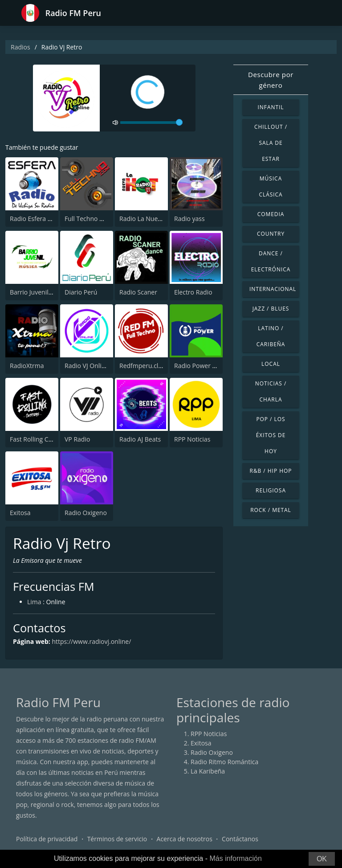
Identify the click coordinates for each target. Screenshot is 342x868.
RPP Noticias (192, 439)
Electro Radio (193, 292)
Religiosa (271, 490)
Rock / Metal (271, 510)
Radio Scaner (138, 292)
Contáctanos (240, 839)
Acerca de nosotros (185, 839)
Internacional (273, 289)
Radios (20, 47)
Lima (34, 602)
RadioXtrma (27, 366)
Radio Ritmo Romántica (224, 762)
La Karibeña (208, 771)
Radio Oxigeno (86, 513)
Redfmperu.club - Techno (156, 366)
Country (271, 234)
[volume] (151, 123)
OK (322, 859)
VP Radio (77, 439)
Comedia (271, 214)
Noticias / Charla (271, 391)
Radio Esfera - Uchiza (40, 219)
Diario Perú (81, 292)
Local (271, 364)
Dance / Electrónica (271, 261)
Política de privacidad (47, 839)
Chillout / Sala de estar (271, 143)
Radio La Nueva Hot (148, 219)
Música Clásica (271, 186)
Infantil (271, 107)
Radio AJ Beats (140, 439)
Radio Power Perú (200, 366)
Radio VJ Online (87, 366)
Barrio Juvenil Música (40, 292)
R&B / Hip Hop (271, 471)
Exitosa (20, 513)
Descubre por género (271, 80)
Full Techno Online (92, 219)
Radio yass (189, 219)
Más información (235, 858)
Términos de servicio (117, 839)
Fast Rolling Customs (40, 439)
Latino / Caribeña (271, 336)
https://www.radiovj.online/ (91, 641)
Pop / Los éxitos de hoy (271, 435)
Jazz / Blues (271, 309)
